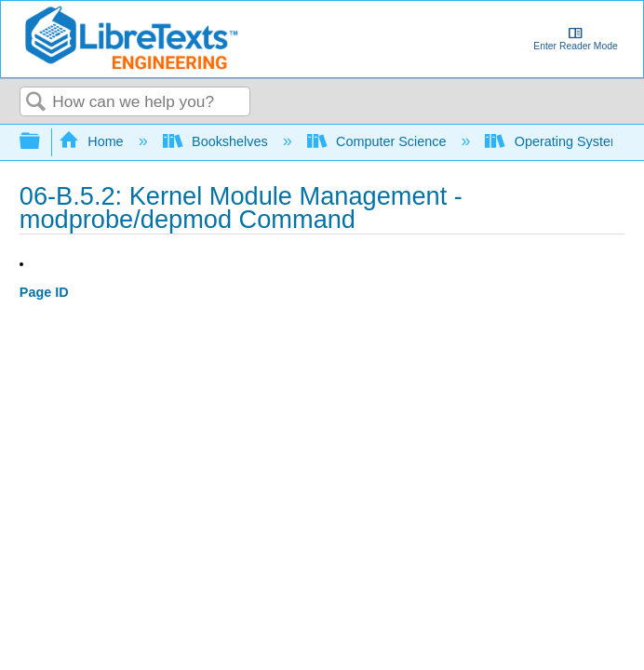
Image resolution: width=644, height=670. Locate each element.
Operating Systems (558, 141)
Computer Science (379, 141)
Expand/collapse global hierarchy (42, 142)
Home (93, 141)
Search (36, 103)
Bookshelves (217, 141)
